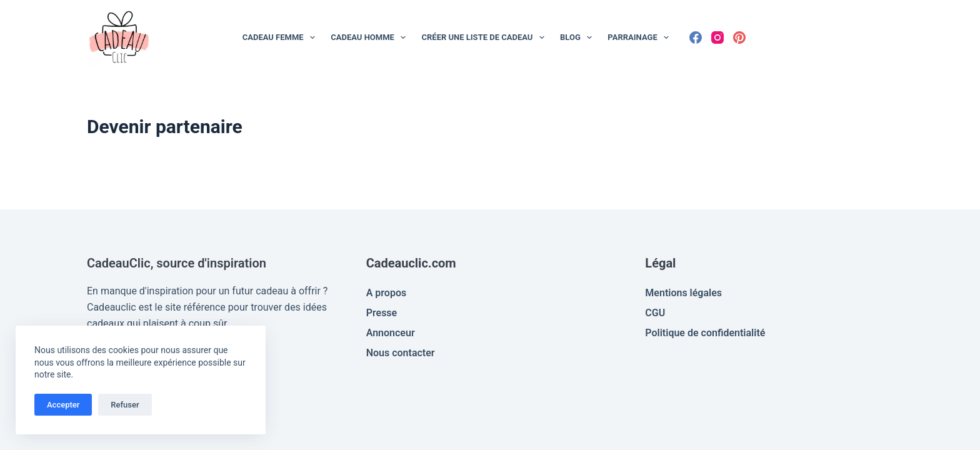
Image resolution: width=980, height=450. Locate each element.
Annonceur (391, 333)
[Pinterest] (739, 37)
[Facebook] (696, 37)
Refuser (125, 405)
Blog (578, 37)
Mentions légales (683, 293)
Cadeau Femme (282, 37)
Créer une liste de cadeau (485, 37)
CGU (655, 313)
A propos (387, 293)
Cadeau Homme (371, 37)
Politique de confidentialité (705, 333)
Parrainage (641, 37)
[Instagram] (717, 37)
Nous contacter (401, 353)
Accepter (63, 405)
